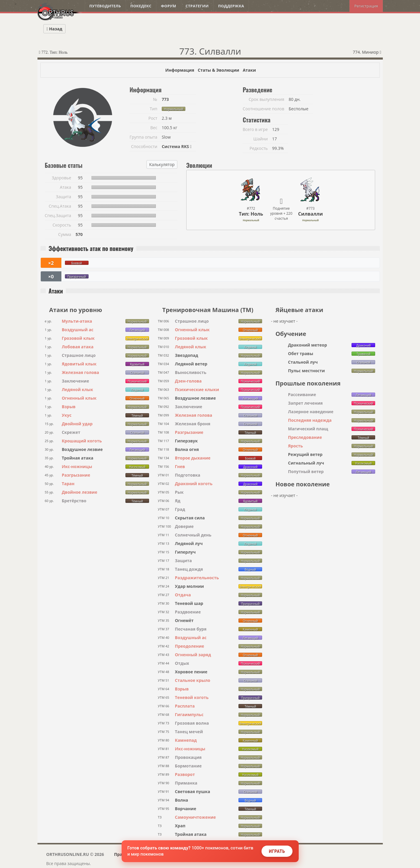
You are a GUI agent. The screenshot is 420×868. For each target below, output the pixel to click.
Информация (180, 70)
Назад (54, 29)
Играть (277, 851)
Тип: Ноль (251, 214)
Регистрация (366, 6)
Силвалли (310, 214)
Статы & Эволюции (218, 70)
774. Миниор (367, 52)
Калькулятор (162, 164)
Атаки (249, 70)
